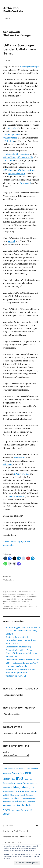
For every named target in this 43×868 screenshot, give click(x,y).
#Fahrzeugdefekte (12, 135)
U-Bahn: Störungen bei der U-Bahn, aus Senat (20, 49)
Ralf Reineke (11, 592)
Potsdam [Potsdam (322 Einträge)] (15, 798)
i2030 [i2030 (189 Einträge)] (32, 792)
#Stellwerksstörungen (28, 170)
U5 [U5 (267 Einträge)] (22, 810)
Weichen (17, 609)
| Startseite (8, 825)
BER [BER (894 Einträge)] (28, 773)
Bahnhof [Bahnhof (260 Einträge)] (35, 769)
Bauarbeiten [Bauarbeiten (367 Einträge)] (18, 773)
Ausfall (28, 594)
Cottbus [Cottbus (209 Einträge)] (27, 779)
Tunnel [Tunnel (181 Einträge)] (17, 810)
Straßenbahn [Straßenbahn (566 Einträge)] (24, 806)
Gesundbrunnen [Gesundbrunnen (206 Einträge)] (9, 792)
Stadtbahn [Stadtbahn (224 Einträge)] (7, 806)
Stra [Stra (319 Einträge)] (14, 806)
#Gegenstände (22, 154)
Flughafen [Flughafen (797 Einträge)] (20, 787)
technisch (24, 606)
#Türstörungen (10, 138)
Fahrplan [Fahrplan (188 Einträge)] (19, 783)
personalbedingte (10, 601)
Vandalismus (8, 609)
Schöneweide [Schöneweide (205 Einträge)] (31, 802)
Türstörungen (33, 606)
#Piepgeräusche (21, 474)
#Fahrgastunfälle (25, 157)
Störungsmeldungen (11, 606)
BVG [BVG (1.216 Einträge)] (19, 778)
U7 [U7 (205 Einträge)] (25, 810)
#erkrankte (9, 160)
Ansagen (13, 594)
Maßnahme (19, 599)
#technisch (13, 128)
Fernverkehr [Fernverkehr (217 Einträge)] (8, 788)
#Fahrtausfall (24, 183)
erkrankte (34, 594)
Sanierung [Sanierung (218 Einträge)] (7, 802)
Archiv (6, 752)
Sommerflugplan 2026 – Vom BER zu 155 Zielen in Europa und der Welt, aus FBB (23, 631)
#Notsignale (9, 154)
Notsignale (28, 599)
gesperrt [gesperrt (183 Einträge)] (31, 788)
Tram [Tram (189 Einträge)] (12, 810)
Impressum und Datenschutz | (17, 837)
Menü (7, 18)
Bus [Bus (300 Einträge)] (13, 779)
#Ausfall (12, 241)
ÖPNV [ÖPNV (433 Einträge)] (6, 814)
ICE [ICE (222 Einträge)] (36, 792)
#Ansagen (8, 464)
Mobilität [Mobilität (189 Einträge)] (6, 795)
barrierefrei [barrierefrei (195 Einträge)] (7, 773)
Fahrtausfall (20, 597)
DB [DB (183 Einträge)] (31, 779)
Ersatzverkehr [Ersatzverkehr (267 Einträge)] (9, 783)
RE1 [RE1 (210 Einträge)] (21, 798)
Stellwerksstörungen (24, 604)
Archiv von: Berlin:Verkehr (13, 10)
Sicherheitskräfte (10, 604)
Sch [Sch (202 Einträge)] (13, 802)
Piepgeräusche (23, 601)
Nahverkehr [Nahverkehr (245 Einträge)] (15, 795)
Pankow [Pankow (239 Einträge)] (6, 798)
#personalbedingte (17, 173)
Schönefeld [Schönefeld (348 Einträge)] (20, 802)
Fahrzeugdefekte (32, 597)
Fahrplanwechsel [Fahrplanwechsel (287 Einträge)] (30, 783)
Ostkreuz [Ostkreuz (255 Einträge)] (29, 795)
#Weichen (8, 170)
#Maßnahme (20, 458)
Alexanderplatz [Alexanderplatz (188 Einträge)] (13, 769)
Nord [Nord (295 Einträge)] (23, 795)
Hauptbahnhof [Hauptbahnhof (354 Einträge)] (23, 792)
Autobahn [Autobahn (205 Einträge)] (22, 769)
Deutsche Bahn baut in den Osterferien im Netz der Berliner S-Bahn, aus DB (22, 640)
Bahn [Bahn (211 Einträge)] (28, 769)
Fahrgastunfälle (9, 597)
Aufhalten (21, 594)
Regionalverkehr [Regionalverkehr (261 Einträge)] (30, 798)
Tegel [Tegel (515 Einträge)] (7, 810)
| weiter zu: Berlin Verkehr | (16, 831)
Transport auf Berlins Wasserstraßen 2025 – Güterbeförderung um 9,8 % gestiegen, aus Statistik (22, 663)
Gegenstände (8, 599)
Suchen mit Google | (13, 842)
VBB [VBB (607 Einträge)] (29, 810)
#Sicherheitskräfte (16, 496)
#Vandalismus (10, 157)
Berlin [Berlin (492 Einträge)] (7, 779)
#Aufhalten (9, 141)
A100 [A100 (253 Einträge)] (5, 769)
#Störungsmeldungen (30, 67)
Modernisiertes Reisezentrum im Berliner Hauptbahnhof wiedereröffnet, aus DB (21, 673)
